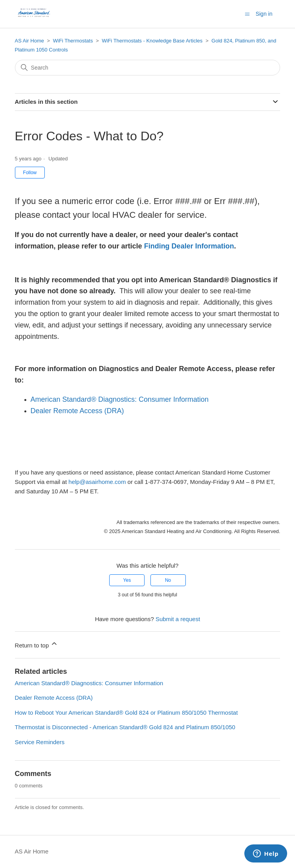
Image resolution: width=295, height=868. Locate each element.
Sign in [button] (264, 14)
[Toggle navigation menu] (247, 14)
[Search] (148, 68)
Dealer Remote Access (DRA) (77, 411)
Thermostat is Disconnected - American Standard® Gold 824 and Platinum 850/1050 (125, 727)
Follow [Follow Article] (30, 173)
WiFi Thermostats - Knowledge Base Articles (152, 41)
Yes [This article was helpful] (127, 580)
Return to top (37, 644)
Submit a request (178, 619)
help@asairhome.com (97, 482)
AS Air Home (29, 41)
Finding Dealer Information (189, 246)
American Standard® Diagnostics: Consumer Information (120, 399)
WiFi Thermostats (73, 41)
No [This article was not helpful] (168, 580)
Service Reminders (40, 742)
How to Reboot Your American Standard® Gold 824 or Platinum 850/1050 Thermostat (126, 713)
